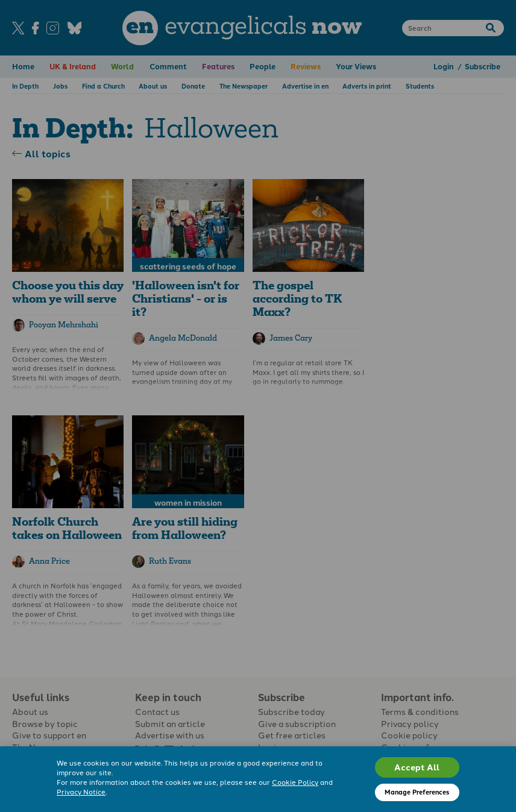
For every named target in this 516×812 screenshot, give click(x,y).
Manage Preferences (417, 792)
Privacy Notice (81, 792)
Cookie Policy (295, 782)
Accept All (417, 767)
